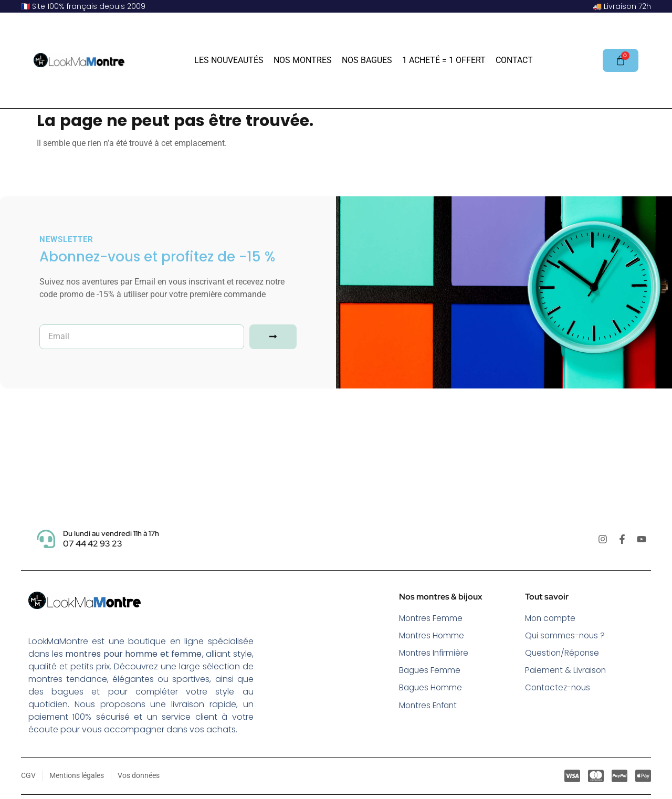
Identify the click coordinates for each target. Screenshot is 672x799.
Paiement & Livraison (567, 672)
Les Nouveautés (229, 60)
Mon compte (552, 618)
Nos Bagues (367, 60)
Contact (514, 60)
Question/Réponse (564, 654)
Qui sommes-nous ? (566, 636)
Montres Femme (432, 618)
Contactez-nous (559, 690)
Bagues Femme (430, 672)
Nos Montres (303, 60)
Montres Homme (433, 636)
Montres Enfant (430, 707)
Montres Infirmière (435, 654)
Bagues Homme (432, 690)
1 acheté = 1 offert (444, 60)
